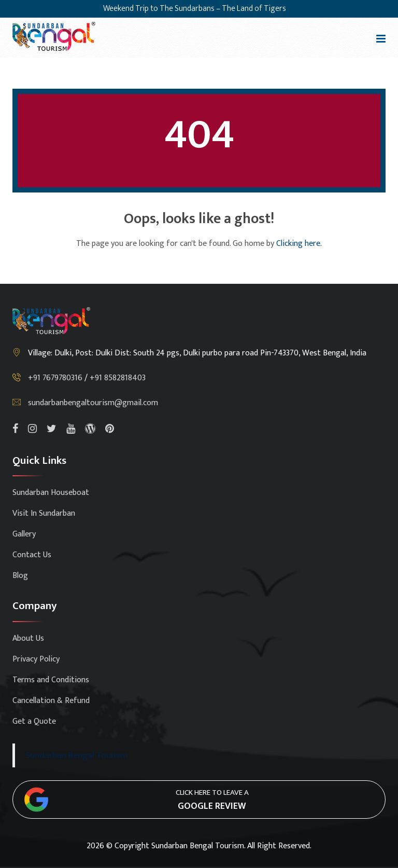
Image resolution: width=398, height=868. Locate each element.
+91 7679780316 (56, 378)
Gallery (24, 534)
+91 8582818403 (118, 378)
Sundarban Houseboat (51, 493)
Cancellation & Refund (51, 701)
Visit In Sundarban (44, 513)
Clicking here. (299, 244)
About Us (28, 638)
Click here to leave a (212, 800)
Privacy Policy (36, 659)
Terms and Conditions (51, 680)
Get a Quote (34, 721)
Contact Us (32, 555)
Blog (20, 576)
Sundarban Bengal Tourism (77, 755)
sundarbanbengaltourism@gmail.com (93, 403)
